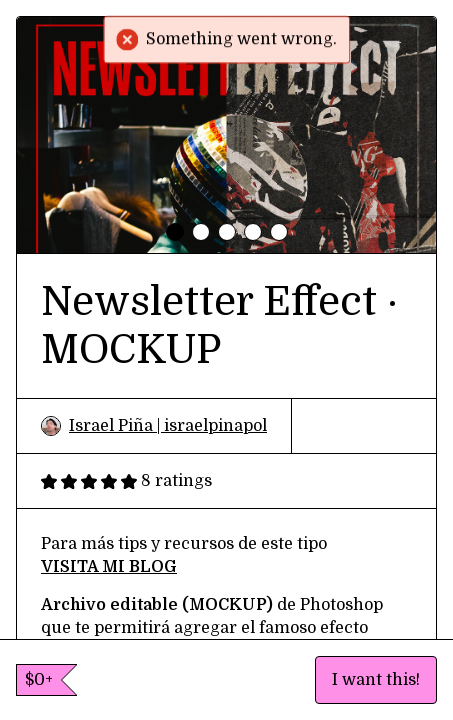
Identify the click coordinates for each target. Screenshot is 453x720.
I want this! (376, 680)
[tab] (175, 232)
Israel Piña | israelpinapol (154, 426)
